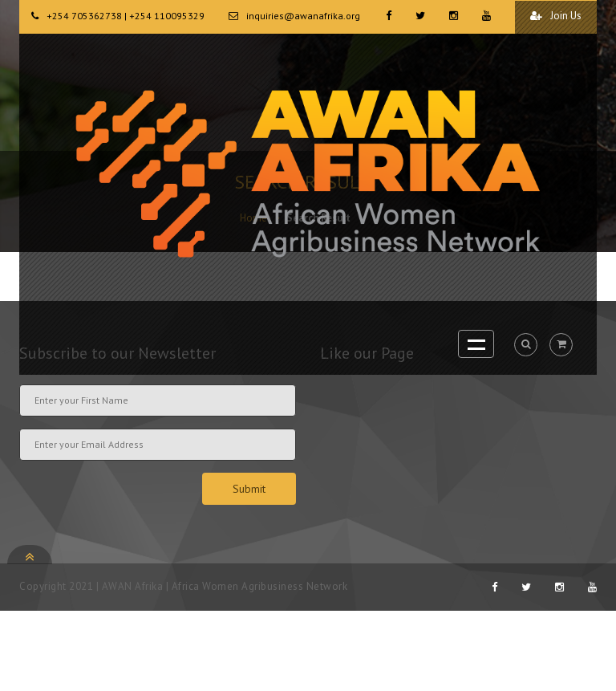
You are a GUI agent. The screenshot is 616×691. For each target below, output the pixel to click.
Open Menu (476, 344)
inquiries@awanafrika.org (303, 16)
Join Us (556, 16)
